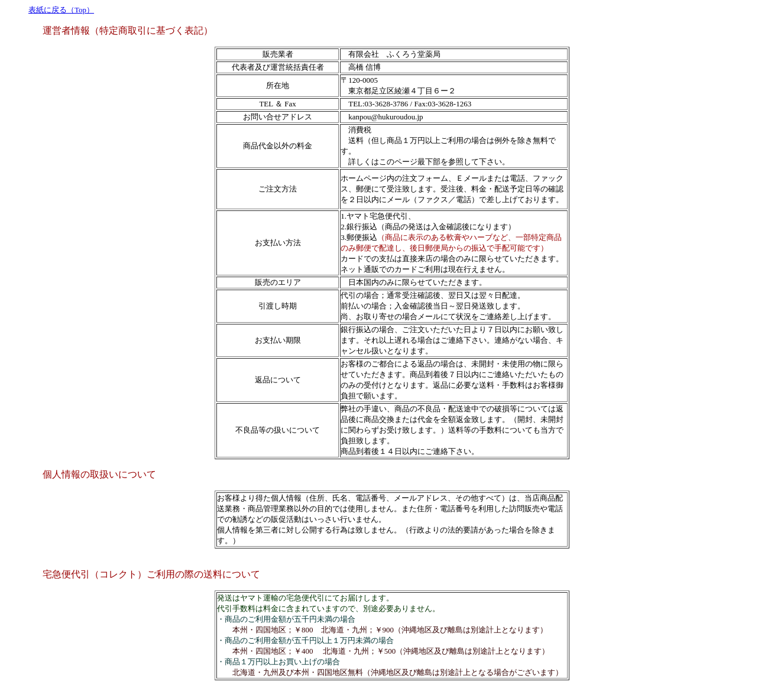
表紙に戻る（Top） (61, 10)
